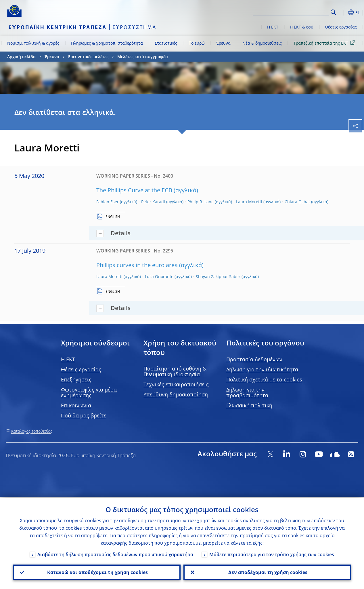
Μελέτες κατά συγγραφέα (143, 57)
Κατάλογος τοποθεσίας (32, 431)
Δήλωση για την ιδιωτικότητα (262, 369)
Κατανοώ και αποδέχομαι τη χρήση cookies (97, 572)
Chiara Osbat (297, 202)
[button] (342, 12)
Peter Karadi (153, 202)
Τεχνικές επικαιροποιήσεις (176, 384)
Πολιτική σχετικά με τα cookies (264, 379)
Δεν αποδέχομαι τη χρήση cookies (267, 572)
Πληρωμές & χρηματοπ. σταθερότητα (107, 43)
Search (333, 12)
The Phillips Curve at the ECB (134, 190)
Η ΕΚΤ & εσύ (302, 27)
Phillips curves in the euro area (137, 265)
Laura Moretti (249, 202)
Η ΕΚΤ (273, 27)
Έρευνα (223, 43)
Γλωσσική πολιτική (249, 405)
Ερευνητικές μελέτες (88, 57)
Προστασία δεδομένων (254, 359)
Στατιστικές (166, 43)
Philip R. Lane (201, 202)
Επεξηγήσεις (76, 379)
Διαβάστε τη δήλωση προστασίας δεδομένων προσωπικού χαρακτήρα (115, 554)
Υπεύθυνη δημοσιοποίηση (176, 394)
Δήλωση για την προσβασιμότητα (247, 392)
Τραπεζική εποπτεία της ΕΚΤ (325, 43)
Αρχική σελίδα (21, 57)
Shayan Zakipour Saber (218, 277)
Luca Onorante (159, 277)
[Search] (300, 12)
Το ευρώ (197, 43)
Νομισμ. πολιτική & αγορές (33, 43)
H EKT (68, 359)
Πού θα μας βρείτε (84, 415)
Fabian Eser (108, 202)
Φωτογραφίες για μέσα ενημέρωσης (89, 392)
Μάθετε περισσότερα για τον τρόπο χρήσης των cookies (272, 554)
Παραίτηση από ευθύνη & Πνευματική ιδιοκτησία (175, 371)
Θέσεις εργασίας (341, 27)
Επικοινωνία (76, 405)
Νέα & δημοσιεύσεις (262, 43)
